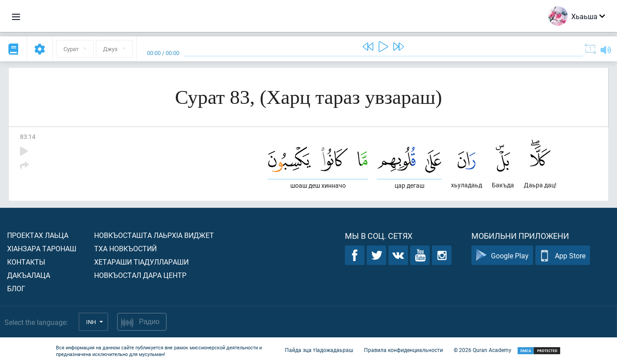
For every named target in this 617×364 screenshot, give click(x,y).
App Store (563, 255)
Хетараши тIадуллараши (141, 262)
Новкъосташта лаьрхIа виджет (154, 235)
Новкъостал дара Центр (140, 275)
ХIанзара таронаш (42, 248)
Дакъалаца (29, 275)
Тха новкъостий (125, 248)
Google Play (502, 255)
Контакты (26, 262)
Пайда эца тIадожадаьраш (319, 350)
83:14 (28, 136)
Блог (16, 288)
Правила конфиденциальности (403, 350)
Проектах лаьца (38, 235)
